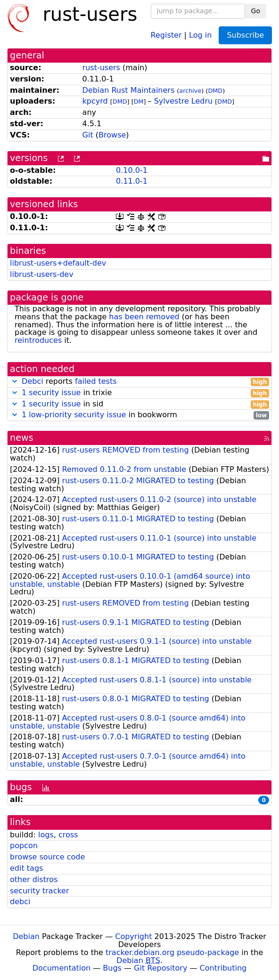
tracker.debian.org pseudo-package (172, 952)
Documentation (62, 968)
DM (139, 101)
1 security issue (51, 393)
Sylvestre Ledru (184, 101)
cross (68, 835)
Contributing (223, 968)
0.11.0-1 (132, 181)
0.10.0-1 (132, 170)
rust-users (101, 68)
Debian (26, 936)
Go (256, 11)
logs (46, 835)
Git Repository (160, 968)
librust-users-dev (42, 274)
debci (20, 902)
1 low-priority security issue (74, 415)
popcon (24, 846)
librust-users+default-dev (58, 263)
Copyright (133, 936)
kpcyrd (95, 101)
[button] (15, 381)
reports (139, 382)
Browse (112, 135)
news (22, 438)
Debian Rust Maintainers (129, 90)
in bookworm (139, 415)
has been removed (144, 317)
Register (166, 35)
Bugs (112, 968)
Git (88, 135)
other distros (34, 879)
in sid (139, 404)
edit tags (26, 868)
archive (190, 91)
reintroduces (38, 340)
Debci (33, 381)
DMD (215, 91)
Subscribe (245, 35)
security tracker (40, 891)
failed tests (96, 381)
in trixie (139, 393)
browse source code (47, 857)
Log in (200, 35)
